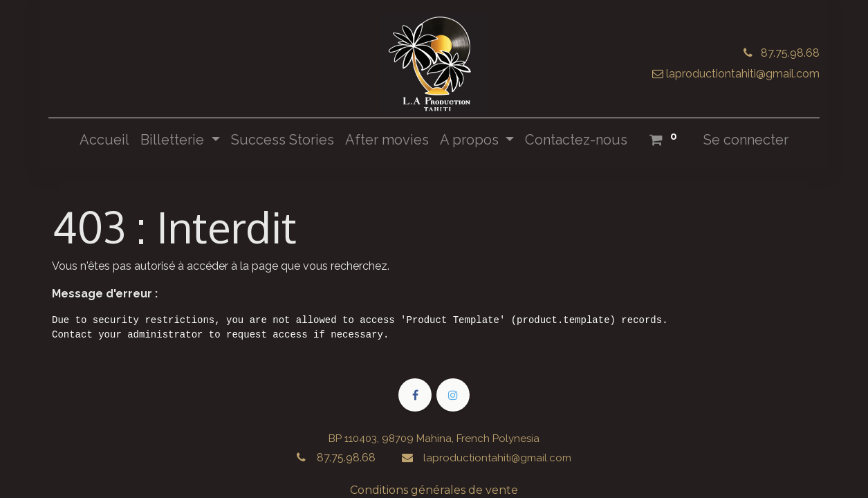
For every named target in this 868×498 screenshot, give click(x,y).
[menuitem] (104, 140)
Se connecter (746, 140)
